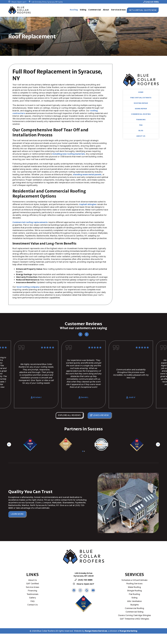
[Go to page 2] (84, 451)
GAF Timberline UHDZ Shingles (134, 619)
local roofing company (28, 287)
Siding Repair (141, 109)
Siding (83, 10)
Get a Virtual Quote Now (143, 10)
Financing (141, 120)
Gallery (32, 598)
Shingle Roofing (135, 591)
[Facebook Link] (74, 590)
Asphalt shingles (88, 204)
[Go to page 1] (83, 451)
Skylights (135, 605)
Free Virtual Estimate (141, 98)
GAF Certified (33, 584)
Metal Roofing (134, 587)
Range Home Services (96, 631)
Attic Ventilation (134, 601)
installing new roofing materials (69, 154)
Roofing (74, 10)
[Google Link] (87, 590)
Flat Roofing (135, 594)
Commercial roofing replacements (30, 222)
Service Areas (118, 10)
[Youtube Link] (93, 590)
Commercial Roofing (141, 114)
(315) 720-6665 (151, 2)
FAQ (141, 125)
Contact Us (32, 605)
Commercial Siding (135, 612)
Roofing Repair (141, 103)
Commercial (95, 10)
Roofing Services (134, 584)
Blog (141, 131)
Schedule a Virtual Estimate (134, 580)
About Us (141, 136)
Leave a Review (99, 415)
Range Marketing (129, 631)
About (106, 10)
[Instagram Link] (80, 590)
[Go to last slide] (80, 334)
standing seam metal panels (87, 174)
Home (141, 92)
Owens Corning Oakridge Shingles (135, 615)
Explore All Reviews (69, 415)
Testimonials (33, 594)
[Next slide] (87, 334)
